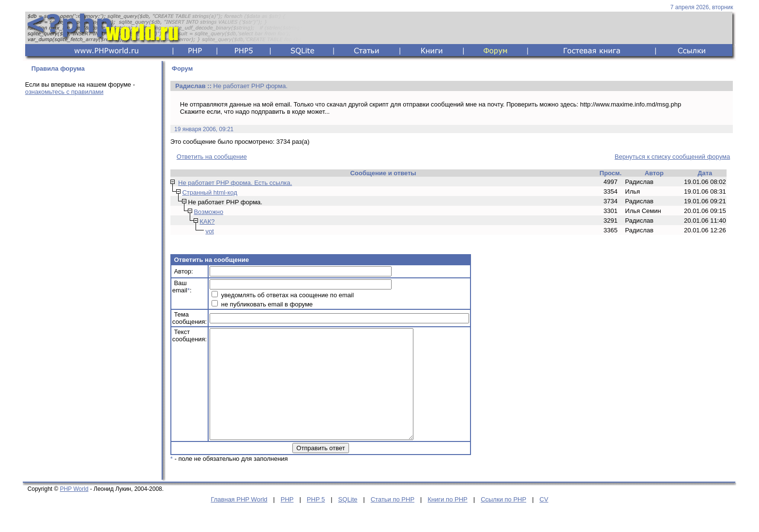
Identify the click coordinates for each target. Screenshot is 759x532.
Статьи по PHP (393, 521)
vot (209, 231)
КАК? (207, 221)
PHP (287, 521)
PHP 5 (316, 521)
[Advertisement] (91, 255)
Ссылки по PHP (503, 521)
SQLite (348, 521)
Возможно (208, 212)
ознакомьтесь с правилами (64, 92)
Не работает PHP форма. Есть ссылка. (235, 183)
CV (544, 521)
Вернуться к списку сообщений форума (672, 157)
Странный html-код (210, 192)
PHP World (74, 511)
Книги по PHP (447, 521)
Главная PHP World (239, 521)
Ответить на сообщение (212, 157)
